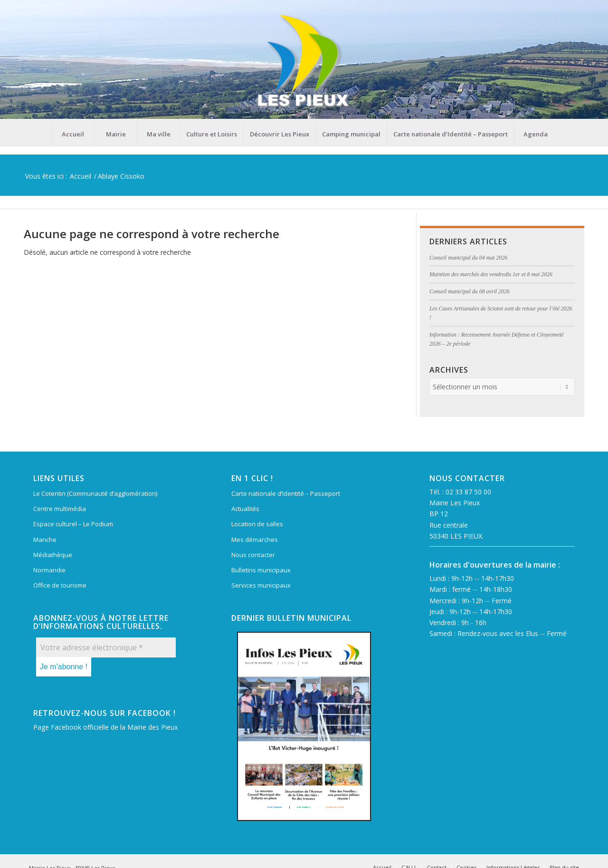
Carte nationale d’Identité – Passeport (286, 493)
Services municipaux (261, 585)
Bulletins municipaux (261, 570)
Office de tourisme (60, 585)
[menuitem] (73, 134)
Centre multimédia (60, 509)
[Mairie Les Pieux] (304, 61)
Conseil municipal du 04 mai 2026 (468, 258)
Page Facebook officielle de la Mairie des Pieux (105, 727)
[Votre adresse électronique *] (106, 647)
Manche (45, 540)
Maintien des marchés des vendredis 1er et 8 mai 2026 (491, 274)
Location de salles (257, 524)
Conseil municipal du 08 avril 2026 (470, 291)
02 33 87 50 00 (468, 492)
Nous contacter (253, 555)
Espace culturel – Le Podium (73, 524)
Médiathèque (53, 555)
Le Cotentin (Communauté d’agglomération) (95, 493)
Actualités (245, 509)
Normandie (49, 570)
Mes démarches (255, 540)
